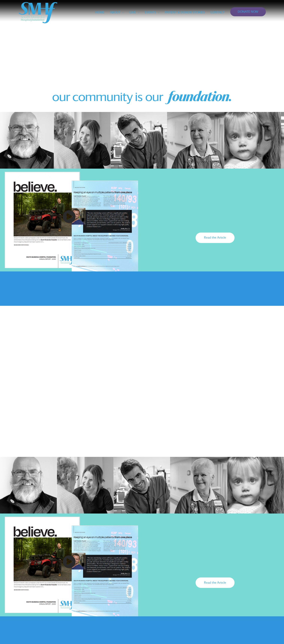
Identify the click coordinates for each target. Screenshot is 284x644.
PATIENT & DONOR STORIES (185, 12)
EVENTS (150, 12)
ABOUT (115, 12)
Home (100, 12)
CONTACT (217, 12)
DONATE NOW (248, 12)
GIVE (133, 12)
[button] (215, 238)
